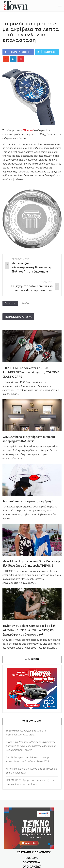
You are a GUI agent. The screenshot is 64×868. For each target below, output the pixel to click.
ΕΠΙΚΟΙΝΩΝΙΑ (32, 862)
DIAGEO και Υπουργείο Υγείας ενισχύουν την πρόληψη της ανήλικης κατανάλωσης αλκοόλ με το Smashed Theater (31, 746)
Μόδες (26, 303)
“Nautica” (28, 130)
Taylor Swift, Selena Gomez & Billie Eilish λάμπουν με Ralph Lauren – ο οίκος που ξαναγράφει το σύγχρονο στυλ (29, 630)
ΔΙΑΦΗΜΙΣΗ (32, 858)
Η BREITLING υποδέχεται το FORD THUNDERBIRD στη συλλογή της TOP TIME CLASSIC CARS (31, 373)
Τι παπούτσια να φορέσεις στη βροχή (28, 501)
